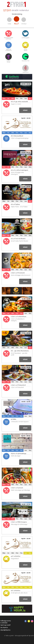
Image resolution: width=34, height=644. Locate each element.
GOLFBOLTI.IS (26, 61)
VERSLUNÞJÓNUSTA (9, 50)
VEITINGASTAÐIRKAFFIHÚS (9, 38)
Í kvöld (24, 24)
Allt (17, 24)
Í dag (9, 24)
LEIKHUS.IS (26, 72)
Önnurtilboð (26, 50)
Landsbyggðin (25, 38)
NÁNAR (25, 110)
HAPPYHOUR (8, 61)
